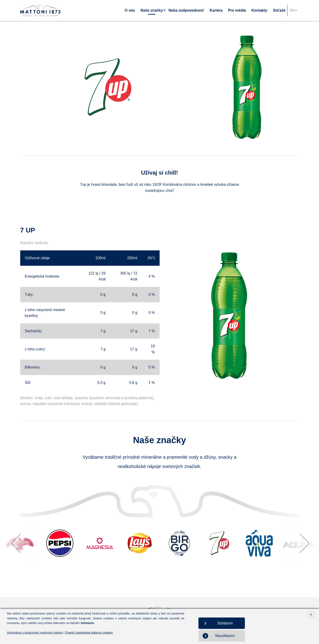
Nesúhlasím (225, 636)
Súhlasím (225, 623)
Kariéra (216, 10)
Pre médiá (237, 10)
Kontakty (259, 10)
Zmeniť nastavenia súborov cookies (89, 632)
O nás (130, 10)
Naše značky (152, 10)
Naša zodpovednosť (186, 10)
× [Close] (311, 614)
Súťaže (279, 10)
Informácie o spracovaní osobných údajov (35, 632)
